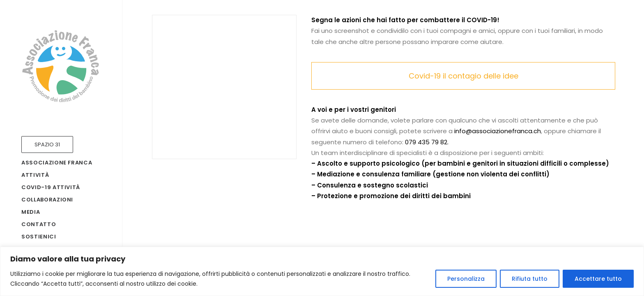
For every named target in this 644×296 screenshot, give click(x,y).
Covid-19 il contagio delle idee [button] (463, 76)
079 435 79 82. (427, 142)
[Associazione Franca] (61, 66)
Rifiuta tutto (530, 279)
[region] (322, 271)
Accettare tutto (598, 279)
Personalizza (466, 279)
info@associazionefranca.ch (498, 131)
